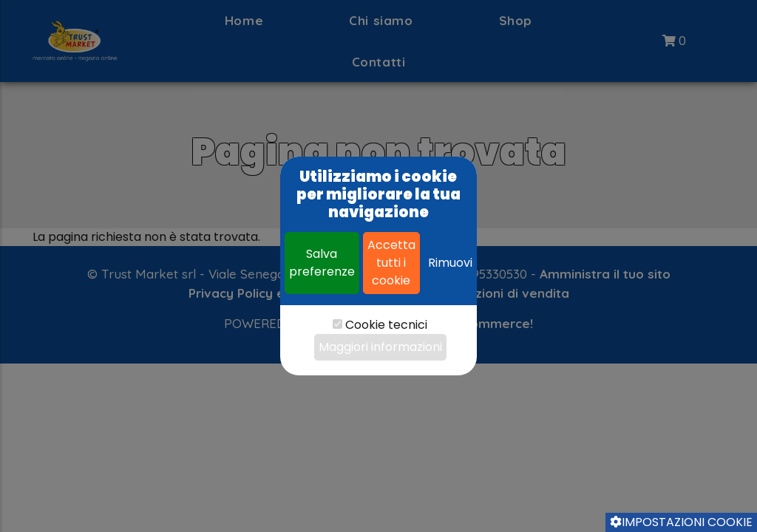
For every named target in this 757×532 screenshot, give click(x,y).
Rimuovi (450, 263)
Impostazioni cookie (681, 522)
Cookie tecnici (386, 325)
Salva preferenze (322, 263)
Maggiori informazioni (380, 347)
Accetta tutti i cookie (391, 263)
